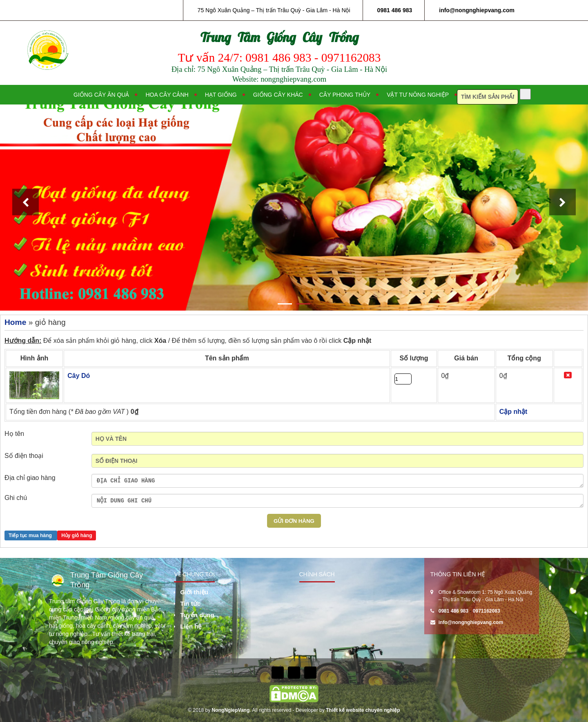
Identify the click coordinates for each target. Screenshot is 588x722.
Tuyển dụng (197, 615)
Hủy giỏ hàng (77, 535)
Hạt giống (221, 95)
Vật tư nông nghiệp (418, 95)
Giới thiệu (194, 592)
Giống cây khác (278, 95)
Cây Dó (79, 376)
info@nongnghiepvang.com (477, 10)
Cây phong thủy (345, 95)
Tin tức (190, 603)
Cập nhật (357, 341)
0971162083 (487, 611)
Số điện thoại (24, 456)
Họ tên (14, 434)
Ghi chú (16, 498)
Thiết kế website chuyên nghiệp (363, 710)
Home (15, 322)
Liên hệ (191, 626)
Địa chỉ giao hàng (30, 478)
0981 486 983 (395, 10)
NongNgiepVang (231, 710)
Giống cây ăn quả (101, 95)
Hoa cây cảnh (167, 95)
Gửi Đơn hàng (294, 521)
